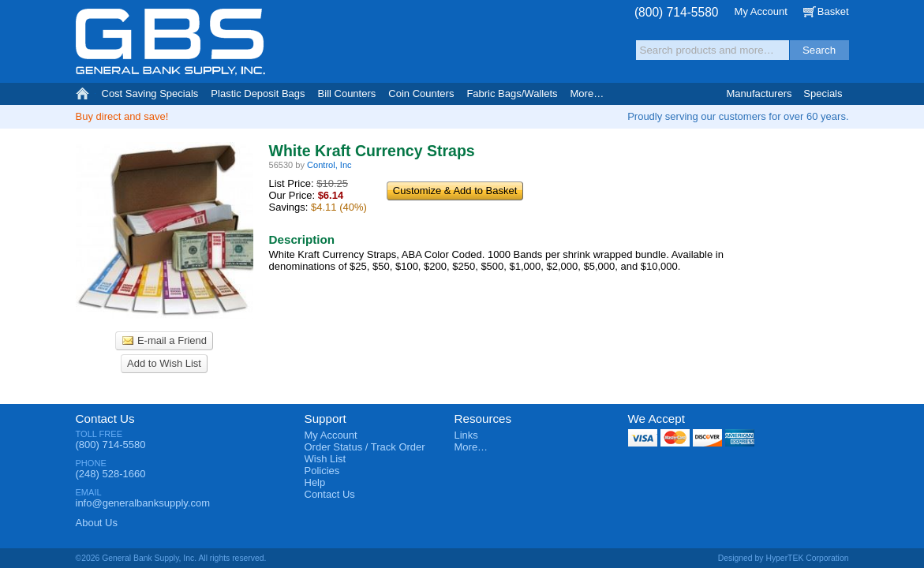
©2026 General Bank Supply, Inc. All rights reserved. (171, 558)
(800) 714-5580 (677, 12)
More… (471, 447)
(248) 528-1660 (111, 474)
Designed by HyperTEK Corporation (784, 558)
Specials (823, 93)
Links (466, 435)
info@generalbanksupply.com (143, 503)
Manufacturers (759, 93)
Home (82, 94)
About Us (97, 523)
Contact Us (105, 419)
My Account (761, 11)
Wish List (325, 459)
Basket (833, 11)
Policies (322, 471)
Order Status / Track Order (365, 447)
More (587, 93)
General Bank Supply (170, 42)
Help (315, 482)
